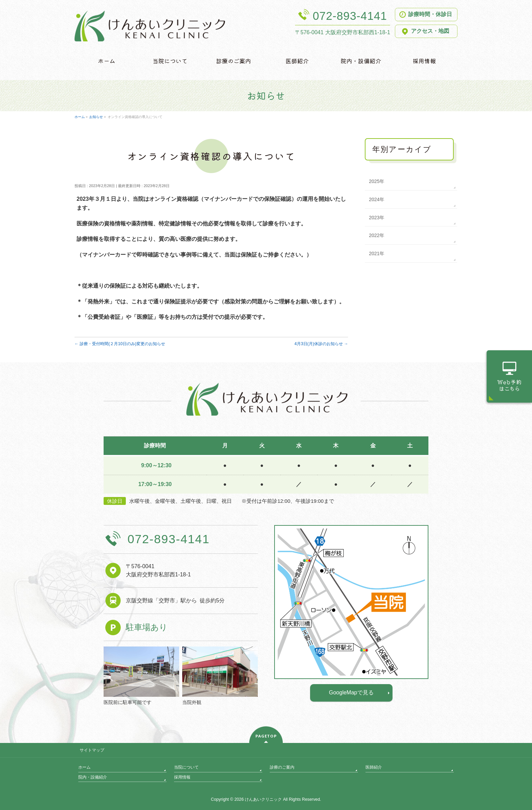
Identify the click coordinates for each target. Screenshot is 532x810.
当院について (186, 767)
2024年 (377, 199)
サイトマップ (92, 750)
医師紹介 (374, 767)
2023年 (377, 218)
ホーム (84, 767)
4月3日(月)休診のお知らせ (321, 344)
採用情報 (182, 777)
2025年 (377, 181)
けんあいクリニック (263, 799)
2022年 (377, 235)
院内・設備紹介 (93, 777)
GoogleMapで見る (351, 693)
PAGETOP (266, 736)
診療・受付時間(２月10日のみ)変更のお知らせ (120, 344)
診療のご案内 (282, 767)
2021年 (377, 253)
